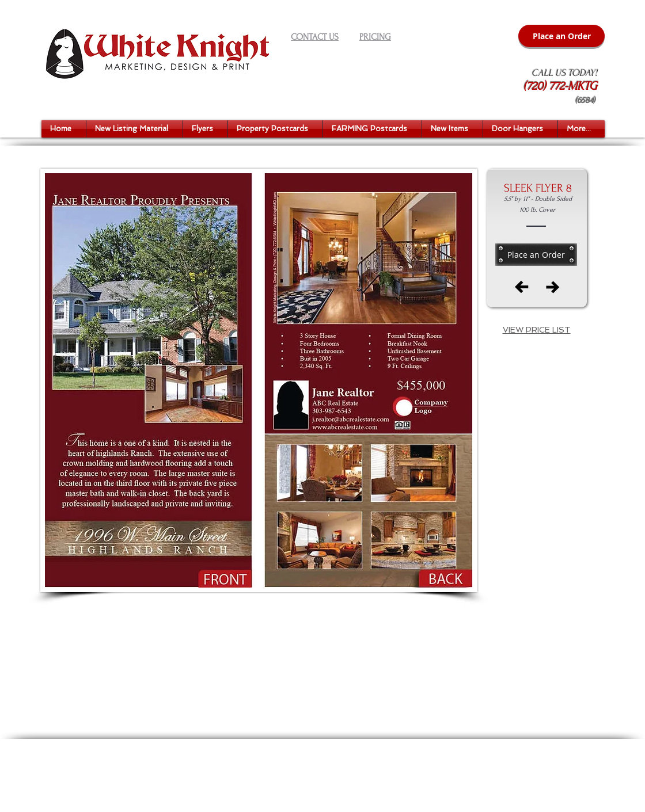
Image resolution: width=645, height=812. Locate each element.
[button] (134, 129)
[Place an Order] (561, 36)
